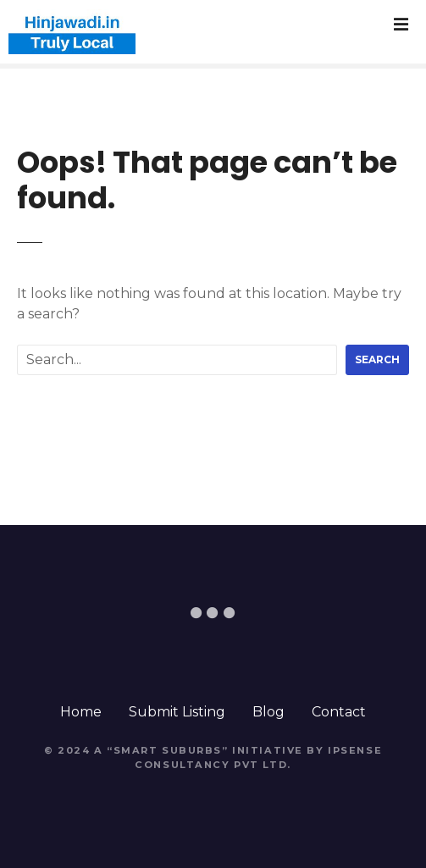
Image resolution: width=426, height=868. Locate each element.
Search (377, 359)
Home (81, 712)
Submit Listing (177, 712)
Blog (268, 712)
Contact (339, 712)
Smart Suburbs (168, 750)
